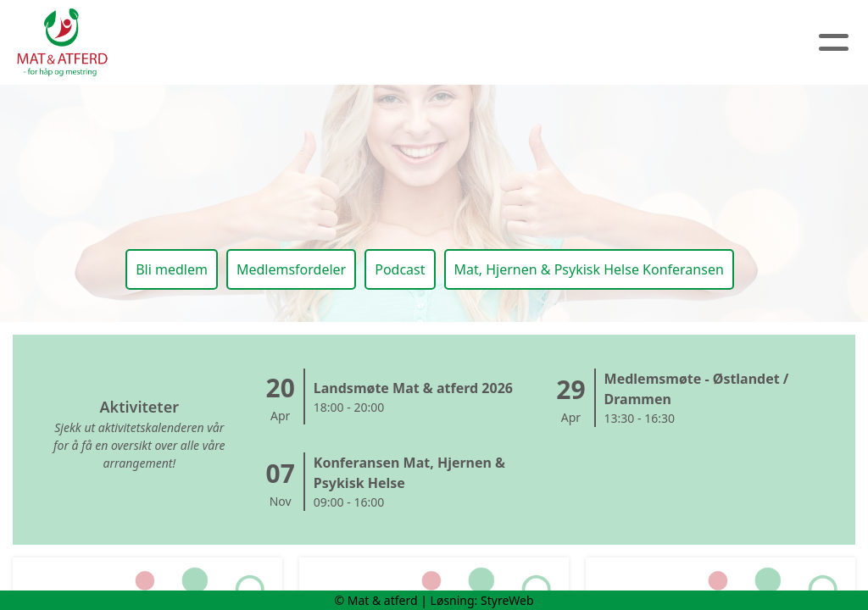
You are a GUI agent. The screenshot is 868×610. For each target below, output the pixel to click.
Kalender (482, 43)
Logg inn (687, 43)
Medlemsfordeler (291, 269)
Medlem (590, 43)
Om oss (288, 43)
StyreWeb (507, 600)
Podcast (400, 269)
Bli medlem (172, 269)
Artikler (381, 43)
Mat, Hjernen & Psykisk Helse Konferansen (589, 269)
